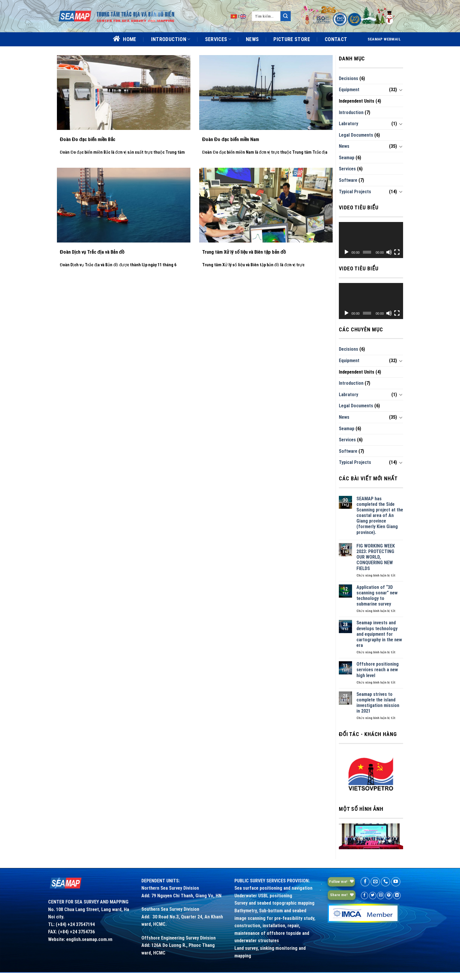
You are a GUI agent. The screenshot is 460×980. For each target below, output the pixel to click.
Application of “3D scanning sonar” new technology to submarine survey (377, 596)
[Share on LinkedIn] (397, 896)
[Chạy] (346, 252)
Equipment (349, 90)
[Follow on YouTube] (396, 882)
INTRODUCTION (171, 39)
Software (348, 180)
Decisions (349, 78)
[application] (371, 240)
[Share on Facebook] (365, 896)
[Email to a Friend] (381, 896)
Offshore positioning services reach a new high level (378, 670)
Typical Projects (355, 192)
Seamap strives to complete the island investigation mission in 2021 (378, 703)
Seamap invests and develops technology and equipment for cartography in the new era (379, 634)
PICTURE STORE (292, 39)
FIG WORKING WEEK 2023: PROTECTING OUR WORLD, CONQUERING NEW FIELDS (376, 557)
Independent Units (357, 101)
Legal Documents (356, 135)
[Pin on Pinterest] (389, 896)
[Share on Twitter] (373, 896)
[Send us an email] (375, 882)
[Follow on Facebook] (365, 882)
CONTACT (336, 39)
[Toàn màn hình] (397, 252)
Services (347, 169)
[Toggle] (401, 90)
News (344, 146)
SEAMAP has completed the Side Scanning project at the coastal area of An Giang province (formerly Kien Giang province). (380, 516)
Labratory (349, 124)
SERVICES (218, 39)
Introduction (351, 112)
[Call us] (385, 882)
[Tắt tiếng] (389, 252)
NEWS (252, 39)
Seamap (347, 158)
